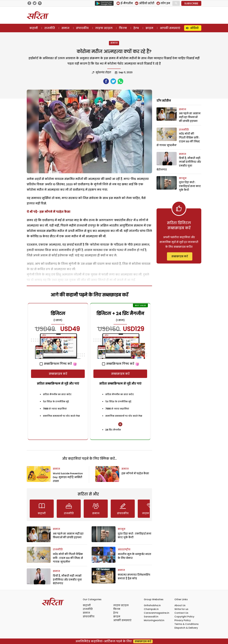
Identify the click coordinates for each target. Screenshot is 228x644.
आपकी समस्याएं (170, 28)
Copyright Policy (184, 617)
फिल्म (123, 28)
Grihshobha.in (152, 605)
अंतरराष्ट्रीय (124, 550)
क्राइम (149, 28)
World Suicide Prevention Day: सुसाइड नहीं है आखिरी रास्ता (68, 477)
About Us (180, 605)
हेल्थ (136, 28)
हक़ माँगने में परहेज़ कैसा (55, 212)
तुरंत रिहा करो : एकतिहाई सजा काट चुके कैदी (190, 186)
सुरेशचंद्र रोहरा (103, 72)
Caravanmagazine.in (157, 613)
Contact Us (181, 613)
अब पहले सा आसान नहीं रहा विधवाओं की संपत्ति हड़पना (190, 117)
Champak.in (151, 609)
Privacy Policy (183, 620)
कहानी (34, 28)
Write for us (181, 609)
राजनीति (50, 28)
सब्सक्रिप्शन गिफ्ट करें (56, 364)
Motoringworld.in (154, 620)
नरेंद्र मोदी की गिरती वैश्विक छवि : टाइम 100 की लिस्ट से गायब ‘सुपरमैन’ (68, 558)
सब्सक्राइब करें (58, 374)
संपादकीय (82, 28)
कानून (122, 529)
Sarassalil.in (151, 617)
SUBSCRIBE (191, 3)
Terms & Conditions (187, 624)
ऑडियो (194, 28)
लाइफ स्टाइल (104, 28)
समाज (65, 28)
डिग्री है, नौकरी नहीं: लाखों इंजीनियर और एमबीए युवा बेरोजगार (67, 580)
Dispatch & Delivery (186, 628)
